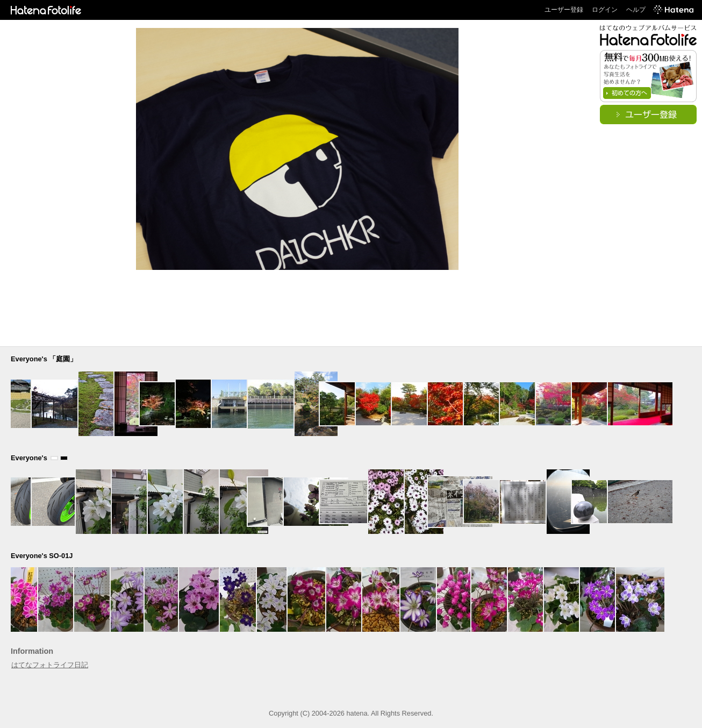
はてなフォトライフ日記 (50, 665)
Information (32, 651)
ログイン (605, 10)
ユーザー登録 (564, 10)
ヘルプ (636, 10)
